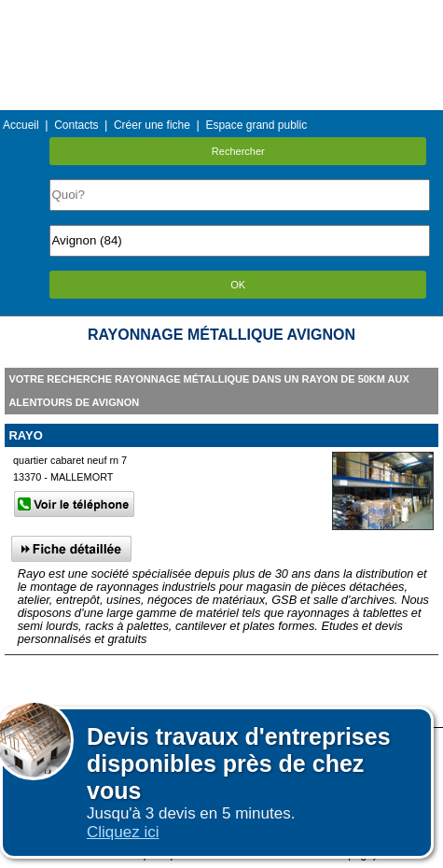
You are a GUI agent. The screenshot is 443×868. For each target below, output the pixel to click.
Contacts (76, 125)
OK (238, 285)
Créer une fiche (152, 125)
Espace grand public (256, 125)
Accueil (21, 125)
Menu (221, 14)
